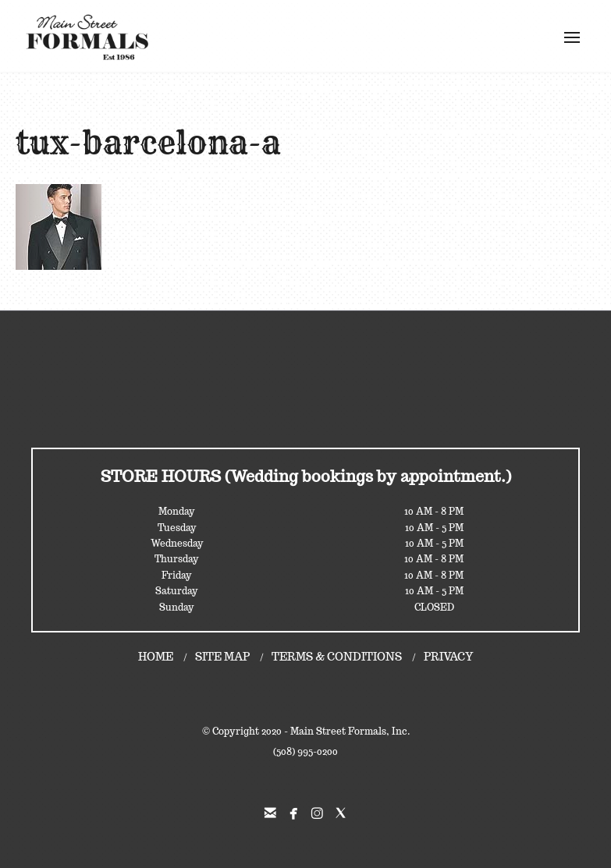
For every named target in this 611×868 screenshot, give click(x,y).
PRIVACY (449, 657)
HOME (156, 657)
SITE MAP (222, 657)
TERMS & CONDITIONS (337, 657)
